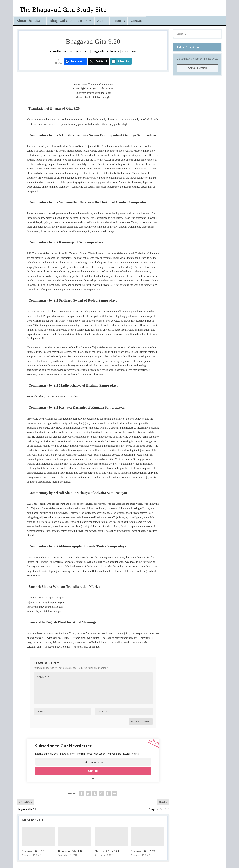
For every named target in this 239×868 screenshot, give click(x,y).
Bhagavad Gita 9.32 (70, 851)
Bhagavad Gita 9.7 (33, 851)
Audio (102, 21)
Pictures (119, 21)
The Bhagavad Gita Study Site (63, 9)
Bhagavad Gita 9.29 (107, 851)
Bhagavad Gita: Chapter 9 (106, 51)
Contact (137, 21)
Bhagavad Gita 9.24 (143, 851)
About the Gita (28, 21)
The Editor (67, 51)
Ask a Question (197, 68)
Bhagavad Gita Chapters (69, 21)
